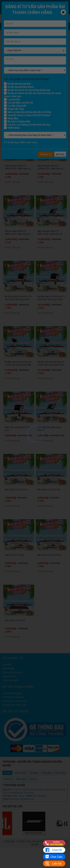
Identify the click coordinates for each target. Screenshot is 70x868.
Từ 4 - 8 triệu (23, 102)
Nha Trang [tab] (60, 773)
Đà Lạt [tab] (34, 779)
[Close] (63, 12)
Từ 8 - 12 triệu (37, 102)
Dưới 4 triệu (9, 102)
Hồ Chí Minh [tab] (20, 773)
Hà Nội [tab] (7, 773)
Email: (6, 799)
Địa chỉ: (7, 790)
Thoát (60, 154)
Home (25, 45)
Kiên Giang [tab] (21, 779)
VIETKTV (52, 45)
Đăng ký (45, 154)
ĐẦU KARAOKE (38, 45)
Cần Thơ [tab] (8, 779)
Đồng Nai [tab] (47, 773)
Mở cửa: (7, 796)
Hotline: (29, 796)
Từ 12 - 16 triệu (52, 102)
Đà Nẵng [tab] (34, 773)
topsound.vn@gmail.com (22, 799)
